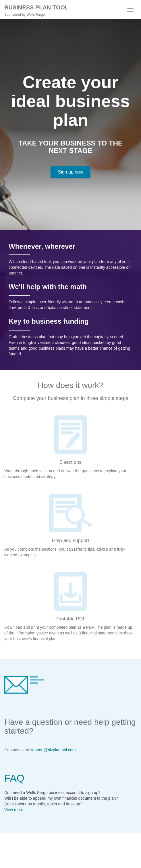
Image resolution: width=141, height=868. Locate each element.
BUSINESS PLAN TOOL (36, 7)
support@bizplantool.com (53, 750)
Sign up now (70, 172)
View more (14, 810)
